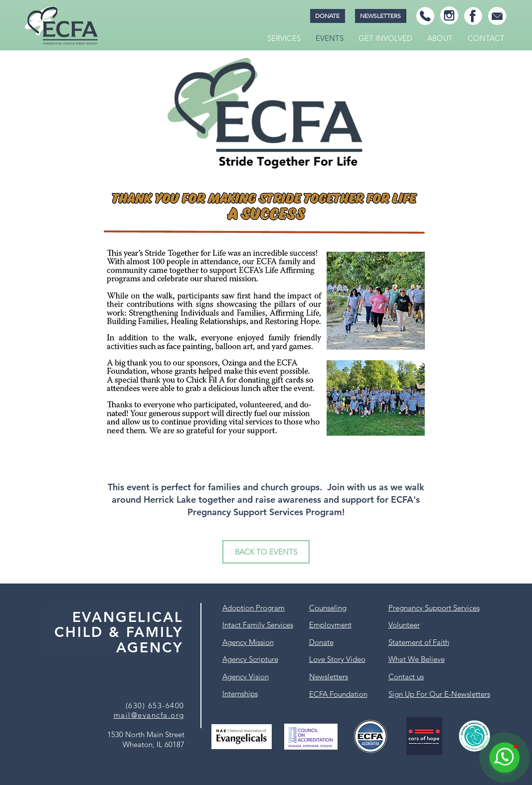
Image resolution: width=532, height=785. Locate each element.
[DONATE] (328, 16)
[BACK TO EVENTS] (266, 552)
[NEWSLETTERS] (381, 16)
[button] (284, 38)
